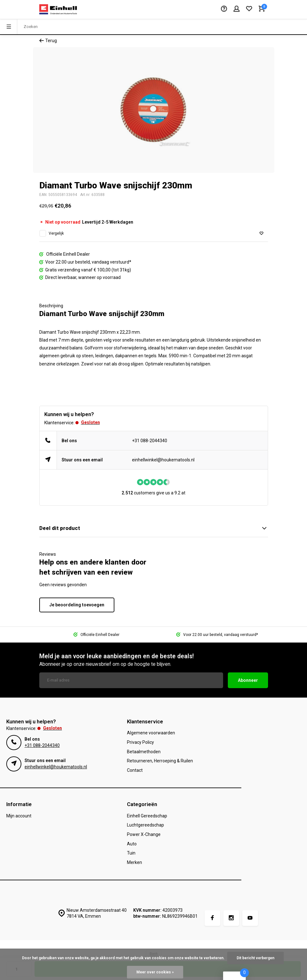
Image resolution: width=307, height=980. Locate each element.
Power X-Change (144, 834)
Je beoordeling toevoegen (77, 605)
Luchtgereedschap (145, 825)
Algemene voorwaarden (151, 733)
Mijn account (19, 816)
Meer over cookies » (155, 972)
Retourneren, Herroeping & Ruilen (160, 761)
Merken (134, 862)
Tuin (131, 853)
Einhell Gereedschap (147, 816)
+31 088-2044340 (150, 441)
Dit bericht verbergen (255, 958)
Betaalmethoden (144, 752)
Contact (135, 770)
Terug (48, 41)
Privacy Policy (140, 742)
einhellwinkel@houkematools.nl (163, 460)
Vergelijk (56, 233)
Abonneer (248, 680)
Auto (132, 844)
